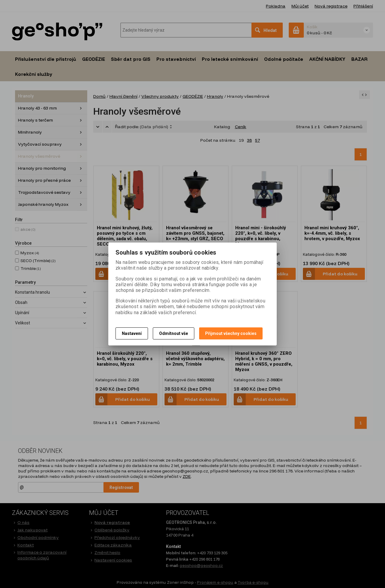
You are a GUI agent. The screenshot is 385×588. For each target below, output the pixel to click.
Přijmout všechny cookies (231, 333)
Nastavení (132, 333)
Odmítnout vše (174, 333)
